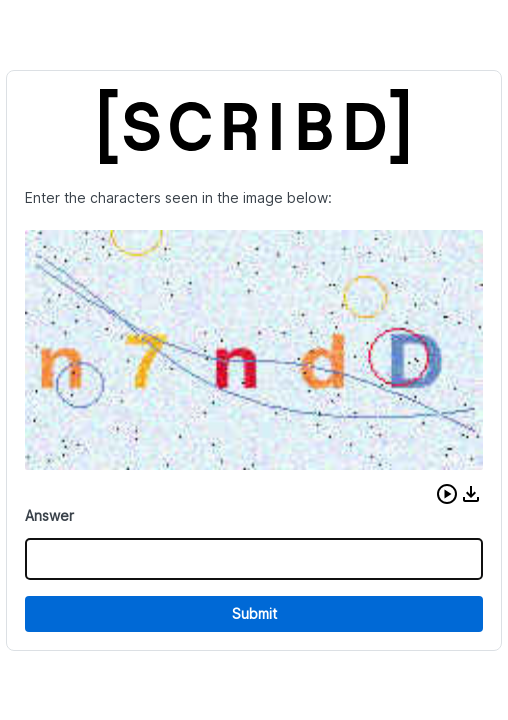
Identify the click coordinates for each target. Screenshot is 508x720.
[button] (447, 494)
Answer (49, 515)
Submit (254, 613)
